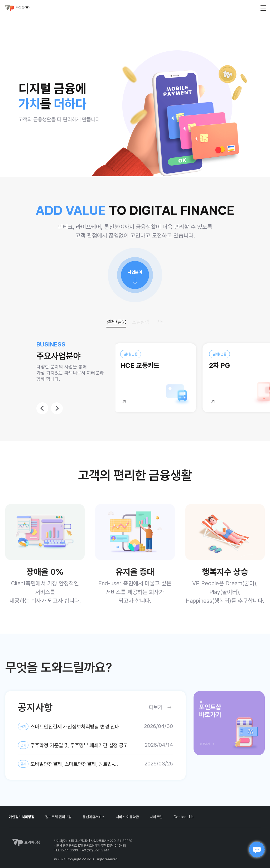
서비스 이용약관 (127, 817)
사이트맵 (156, 817)
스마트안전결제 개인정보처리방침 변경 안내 (69, 726)
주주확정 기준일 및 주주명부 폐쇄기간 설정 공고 (73, 745)
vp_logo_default (17, 8)
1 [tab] (202, 703)
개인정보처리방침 (22, 817)
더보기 (156, 707)
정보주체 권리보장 (58, 817)
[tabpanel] (229, 723)
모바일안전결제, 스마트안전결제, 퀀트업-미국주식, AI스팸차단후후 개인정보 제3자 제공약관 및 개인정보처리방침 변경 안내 (73, 764)
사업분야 (135, 272)
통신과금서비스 (94, 817)
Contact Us (184, 817)
